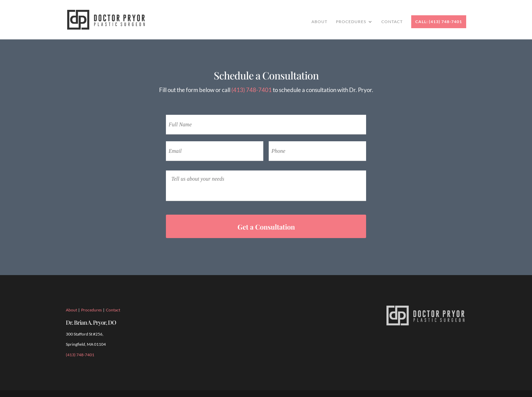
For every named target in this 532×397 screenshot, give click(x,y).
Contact (392, 22)
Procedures (351, 22)
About (319, 22)
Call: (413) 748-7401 (439, 22)
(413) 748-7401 (252, 90)
